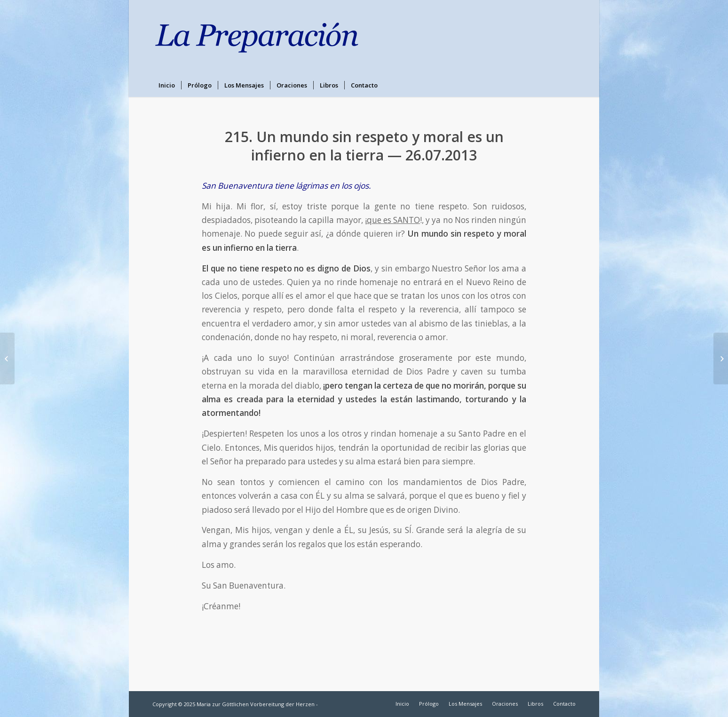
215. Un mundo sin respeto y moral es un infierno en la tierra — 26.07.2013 (364, 146)
